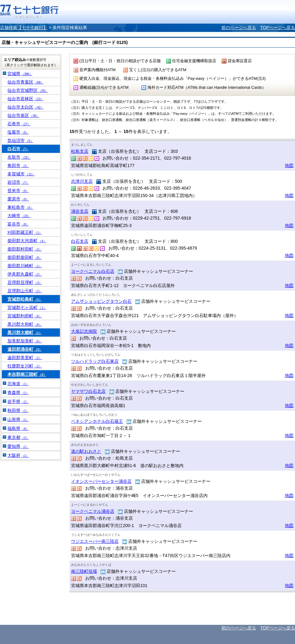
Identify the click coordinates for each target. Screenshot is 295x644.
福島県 (18, 428)
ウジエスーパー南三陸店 (95, 541)
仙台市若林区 (25, 99)
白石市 (18, 149)
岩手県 (18, 401)
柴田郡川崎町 (25, 266)
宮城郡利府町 (25, 316)
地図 (289, 165)
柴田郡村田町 (25, 249)
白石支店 (80, 241)
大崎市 (19, 216)
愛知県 (18, 446)
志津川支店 (82, 181)
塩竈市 (18, 132)
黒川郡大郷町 (25, 333)
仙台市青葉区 (25, 82)
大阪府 (18, 455)
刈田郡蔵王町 (25, 232)
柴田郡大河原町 (27, 241)
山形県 (18, 419)
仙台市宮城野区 (28, 90)
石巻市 (19, 124)
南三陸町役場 (84, 571)
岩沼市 (18, 182)
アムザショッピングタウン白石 (101, 301)
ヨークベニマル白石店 (93, 271)
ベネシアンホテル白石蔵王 (97, 421)
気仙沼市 (20, 140)
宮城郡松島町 (25, 299)
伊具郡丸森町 (25, 274)
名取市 (19, 157)
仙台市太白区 (25, 107)
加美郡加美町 (25, 341)
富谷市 (18, 224)
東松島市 (20, 207)
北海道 (18, 384)
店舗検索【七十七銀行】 (24, 28)
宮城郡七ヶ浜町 (27, 307)
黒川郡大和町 (25, 324)
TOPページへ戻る (278, 28)
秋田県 (18, 410)
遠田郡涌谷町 (25, 349)
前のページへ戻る (239, 28)
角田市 (18, 165)
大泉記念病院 (84, 331)
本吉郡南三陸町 (27, 374)
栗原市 (18, 199)
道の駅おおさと (86, 451)
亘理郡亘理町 (25, 282)
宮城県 (20, 74)
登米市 (18, 191)
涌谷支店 (80, 211)
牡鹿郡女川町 (25, 366)
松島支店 (80, 151)
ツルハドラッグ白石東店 (95, 361)
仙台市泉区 (23, 115)
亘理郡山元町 (25, 291)
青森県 (18, 393)
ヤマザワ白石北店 (88, 391)
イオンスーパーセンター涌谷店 (101, 481)
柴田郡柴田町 (25, 257)
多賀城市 (21, 174)
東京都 (18, 437)
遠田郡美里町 (25, 358)
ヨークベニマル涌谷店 (93, 511)
